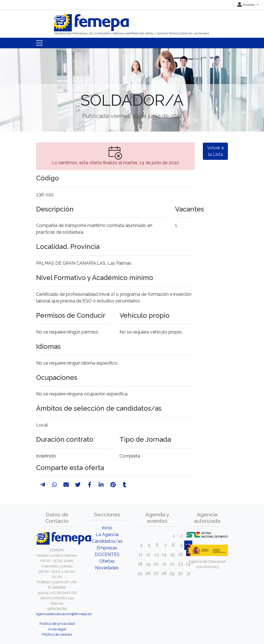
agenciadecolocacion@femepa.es (64, 614)
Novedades (107, 568)
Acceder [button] (247, 5)
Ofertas (107, 561)
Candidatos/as (107, 541)
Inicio (107, 528)
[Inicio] (132, 22)
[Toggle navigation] (39, 43)
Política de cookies (57, 634)
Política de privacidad (57, 624)
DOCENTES (107, 555)
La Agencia (107, 535)
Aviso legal (57, 629)
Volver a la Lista (215, 151)
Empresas (107, 548)
